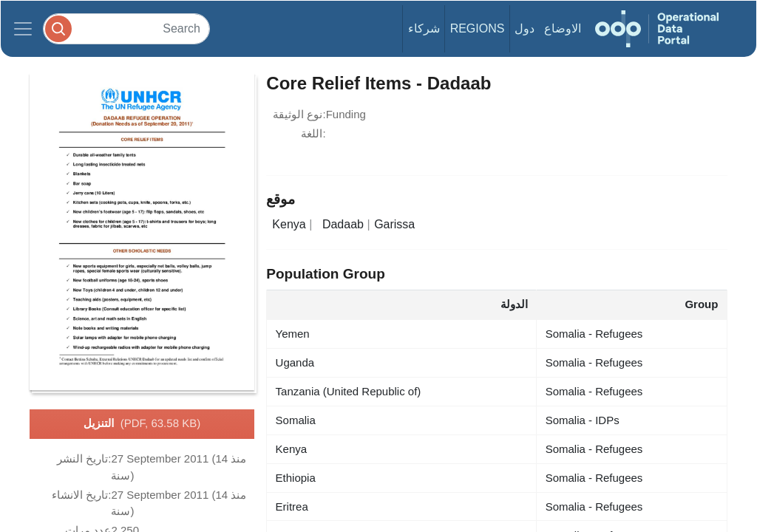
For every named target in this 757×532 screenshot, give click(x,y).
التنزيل (142, 424)
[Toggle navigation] (23, 29)
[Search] (126, 28)
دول (525, 28)
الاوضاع (563, 28)
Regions (478, 28)
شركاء (424, 28)
